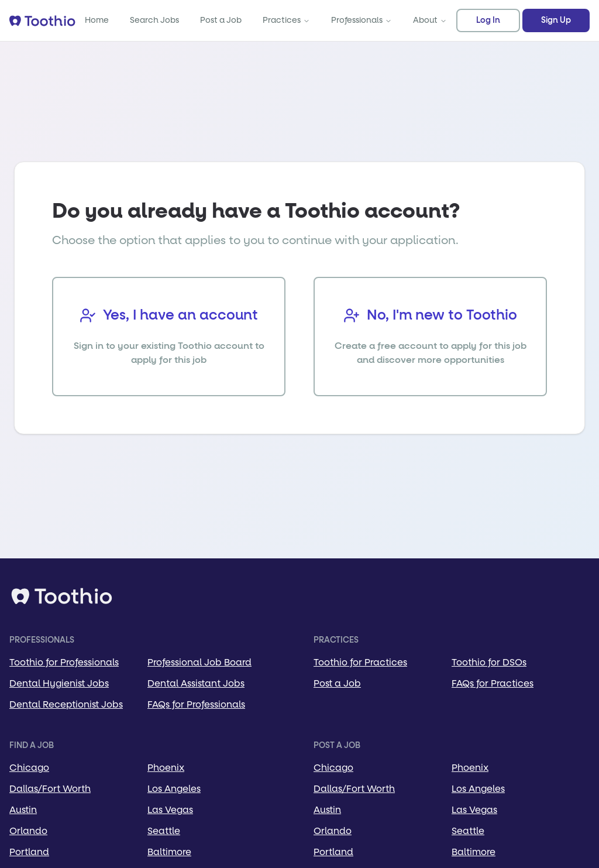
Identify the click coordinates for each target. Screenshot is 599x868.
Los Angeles (174, 789)
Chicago (29, 768)
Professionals (362, 20)
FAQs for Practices (493, 683)
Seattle (164, 831)
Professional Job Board (199, 662)
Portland (29, 852)
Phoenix (166, 768)
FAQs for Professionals (196, 704)
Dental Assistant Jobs (196, 683)
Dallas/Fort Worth (50, 789)
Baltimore (169, 852)
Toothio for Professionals (64, 662)
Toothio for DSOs (489, 662)
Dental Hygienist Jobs (59, 683)
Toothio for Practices (360, 662)
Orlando (28, 831)
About (430, 20)
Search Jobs (154, 20)
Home (97, 20)
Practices (286, 20)
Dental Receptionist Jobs (66, 704)
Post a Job (221, 20)
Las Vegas (170, 810)
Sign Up (556, 20)
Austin (23, 810)
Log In (488, 20)
